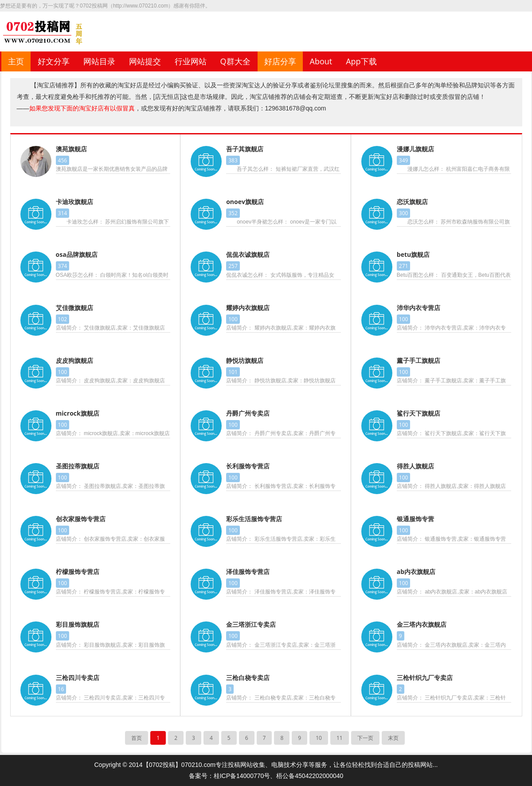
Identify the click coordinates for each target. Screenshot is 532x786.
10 (319, 738)
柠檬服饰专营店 (78, 572)
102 (63, 319)
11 (340, 738)
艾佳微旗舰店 (74, 308)
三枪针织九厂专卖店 (425, 678)
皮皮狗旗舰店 (74, 360)
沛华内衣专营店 (419, 308)
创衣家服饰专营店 (81, 519)
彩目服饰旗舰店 (78, 624)
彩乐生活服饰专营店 (254, 519)
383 (233, 160)
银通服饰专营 (415, 519)
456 (63, 160)
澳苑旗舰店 (71, 149)
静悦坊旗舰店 (245, 360)
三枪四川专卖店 (78, 678)
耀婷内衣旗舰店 (248, 308)
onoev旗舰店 (245, 202)
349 (404, 160)
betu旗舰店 (413, 254)
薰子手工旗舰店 (419, 360)
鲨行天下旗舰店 (419, 413)
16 (61, 689)
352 (233, 213)
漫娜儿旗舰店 (415, 149)
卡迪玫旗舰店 (74, 202)
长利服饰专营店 (248, 466)
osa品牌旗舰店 (77, 254)
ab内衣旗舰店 (416, 572)
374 (63, 266)
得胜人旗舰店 (415, 466)
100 (233, 319)
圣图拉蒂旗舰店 (78, 466)
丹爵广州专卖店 (248, 413)
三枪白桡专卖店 (248, 678)
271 (404, 266)
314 (63, 213)
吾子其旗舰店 (245, 149)
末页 (393, 738)
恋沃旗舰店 (412, 202)
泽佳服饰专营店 (248, 572)
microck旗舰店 (78, 413)
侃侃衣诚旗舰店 (248, 254)
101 (233, 372)
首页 (137, 738)
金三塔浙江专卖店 (251, 624)
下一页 (365, 738)
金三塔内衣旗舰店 (422, 624)
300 (404, 213)
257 (233, 266)
